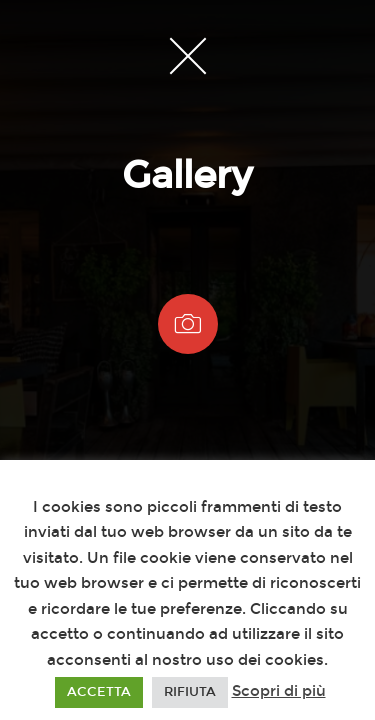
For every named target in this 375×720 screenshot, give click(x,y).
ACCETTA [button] (99, 692)
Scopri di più (279, 691)
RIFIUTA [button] (190, 692)
